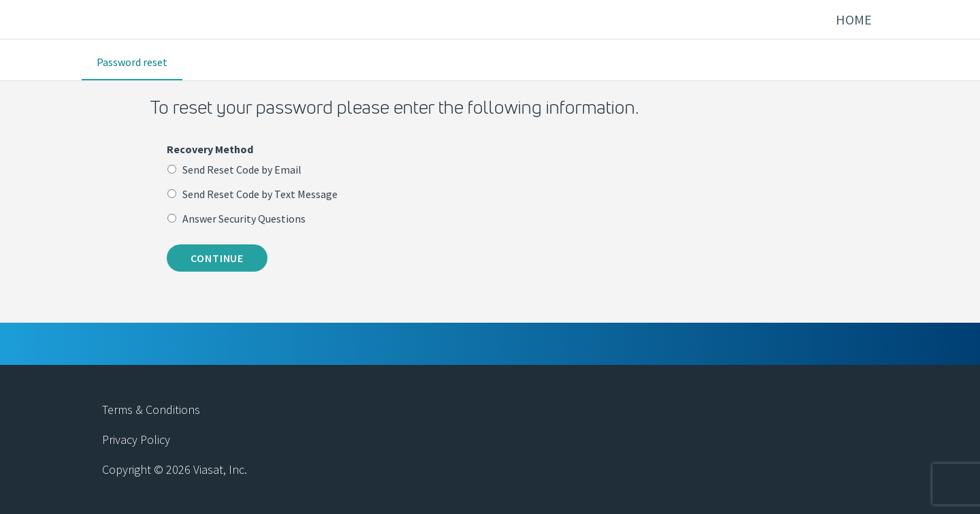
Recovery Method (210, 149)
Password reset (132, 62)
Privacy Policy (136, 439)
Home (854, 19)
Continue (217, 258)
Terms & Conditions (151, 409)
